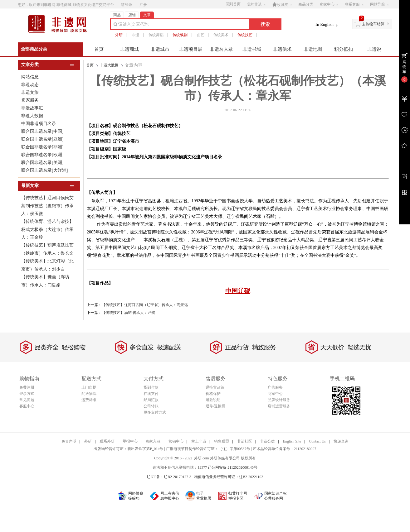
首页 (99, 49)
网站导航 (379, 4)
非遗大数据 (109, 65)
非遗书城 (252, 49)
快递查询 (341, 441)
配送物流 (89, 394)
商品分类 (306, 4)
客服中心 (27, 406)
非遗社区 (245, 441)
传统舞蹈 (156, 35)
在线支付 (151, 394)
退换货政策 (215, 387)
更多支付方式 (155, 412)
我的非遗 (256, 4)
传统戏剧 (180, 35)
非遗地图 (313, 49)
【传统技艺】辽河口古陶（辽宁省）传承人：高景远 (145, 305)
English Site (292, 441)
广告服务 (275, 387)
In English (325, 24)
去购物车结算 (373, 24)
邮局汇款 (151, 400)
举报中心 (130, 441)
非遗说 (374, 49)
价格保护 (213, 394)
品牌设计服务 (279, 400)
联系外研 (107, 441)
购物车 (404, 67)
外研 (119, 35)
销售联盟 (222, 441)
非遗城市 (160, 49)
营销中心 (176, 441)
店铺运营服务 (279, 406)
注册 (143, 5)
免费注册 (27, 387)
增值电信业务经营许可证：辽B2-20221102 (229, 477)
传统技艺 (245, 35)
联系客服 (354, 4)
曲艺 (201, 35)
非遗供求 (282, 49)
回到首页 (233, 4)
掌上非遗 (199, 441)
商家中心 (275, 394)
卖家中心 (329, 4)
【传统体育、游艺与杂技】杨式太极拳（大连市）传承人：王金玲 (47, 229)
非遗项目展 (191, 49)
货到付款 (151, 387)
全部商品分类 (34, 49)
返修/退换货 (215, 406)
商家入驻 (153, 441)
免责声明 (69, 441)
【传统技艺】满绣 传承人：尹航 (128, 313)
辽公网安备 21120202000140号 (233, 467)
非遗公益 (267, 441)
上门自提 (89, 387)
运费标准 (89, 400)
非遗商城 (129, 49)
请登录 (127, 5)
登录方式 (27, 394)
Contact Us (317, 441)
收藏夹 (282, 4)
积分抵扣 (344, 49)
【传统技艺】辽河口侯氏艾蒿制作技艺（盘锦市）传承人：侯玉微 (47, 206)
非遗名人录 (221, 49)
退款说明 (213, 400)
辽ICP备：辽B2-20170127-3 (169, 477)
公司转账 (151, 406)
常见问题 (27, 400)
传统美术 (221, 35)
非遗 (135, 35)
